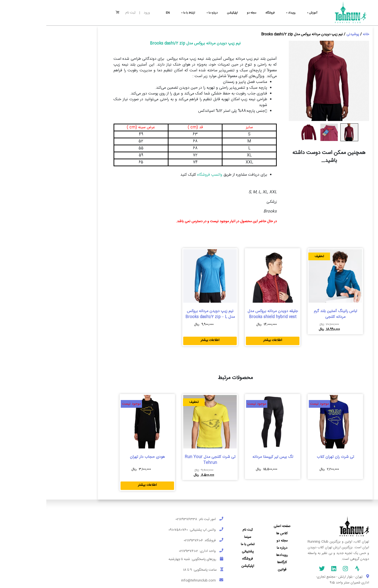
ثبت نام (84, 13)
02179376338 (140, 519)
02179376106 (147, 541)
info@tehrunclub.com (152, 581)
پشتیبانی (201, 552)
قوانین (236, 570)
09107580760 (132, 530)
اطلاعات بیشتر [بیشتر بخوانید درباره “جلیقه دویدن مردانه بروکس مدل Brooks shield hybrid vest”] (226, 340)
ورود (101, 13)
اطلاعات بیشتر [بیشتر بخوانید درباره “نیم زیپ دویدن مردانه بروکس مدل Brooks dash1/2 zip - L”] (164, 340)
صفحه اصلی (236, 526)
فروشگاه (201, 559)
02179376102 (142, 551)
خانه (320, 34)
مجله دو (236, 541)
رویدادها (236, 555)
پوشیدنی (307, 34)
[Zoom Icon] (283, 81)
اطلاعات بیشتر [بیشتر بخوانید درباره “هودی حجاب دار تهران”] (101, 485)
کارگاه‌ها (236, 562)
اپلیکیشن (201, 566)
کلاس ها (236, 534)
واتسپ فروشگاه (163, 175)
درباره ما (236, 548)
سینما (201, 537)
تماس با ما (201, 544)
